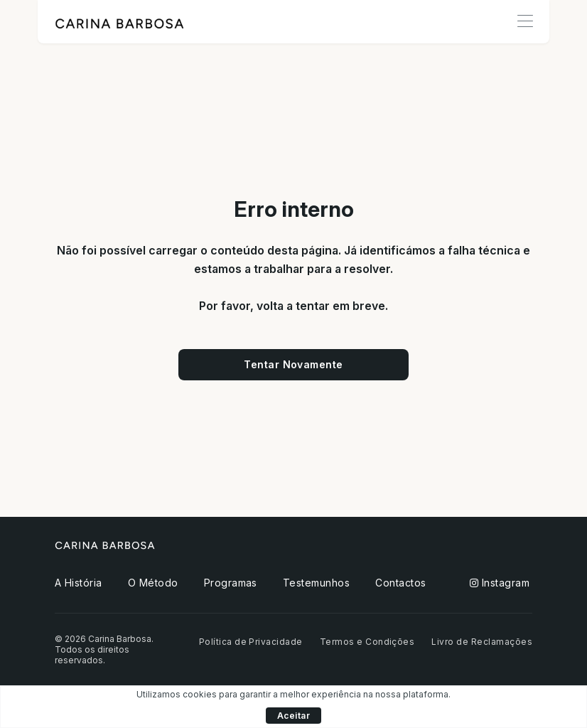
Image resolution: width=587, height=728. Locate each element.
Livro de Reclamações (482, 642)
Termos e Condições (367, 642)
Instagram (500, 583)
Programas (231, 583)
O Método (153, 583)
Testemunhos (316, 583)
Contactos (400, 583)
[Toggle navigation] (525, 22)
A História (79, 583)
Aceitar (293, 716)
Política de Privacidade (251, 642)
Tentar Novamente (293, 364)
